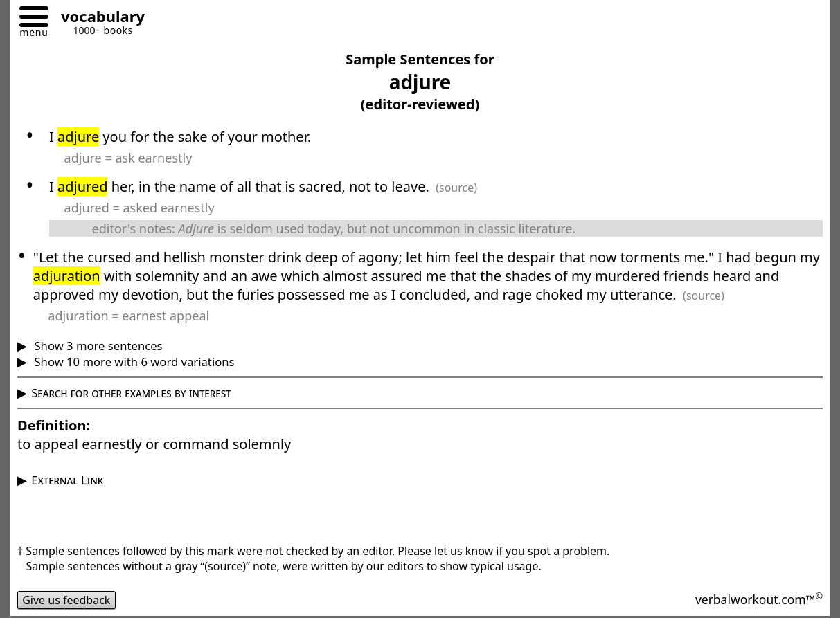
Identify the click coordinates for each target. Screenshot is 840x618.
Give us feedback (66, 600)
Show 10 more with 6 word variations (133, 362)
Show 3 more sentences (97, 346)
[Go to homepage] (98, 18)
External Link (67, 480)
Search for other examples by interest (131, 393)
